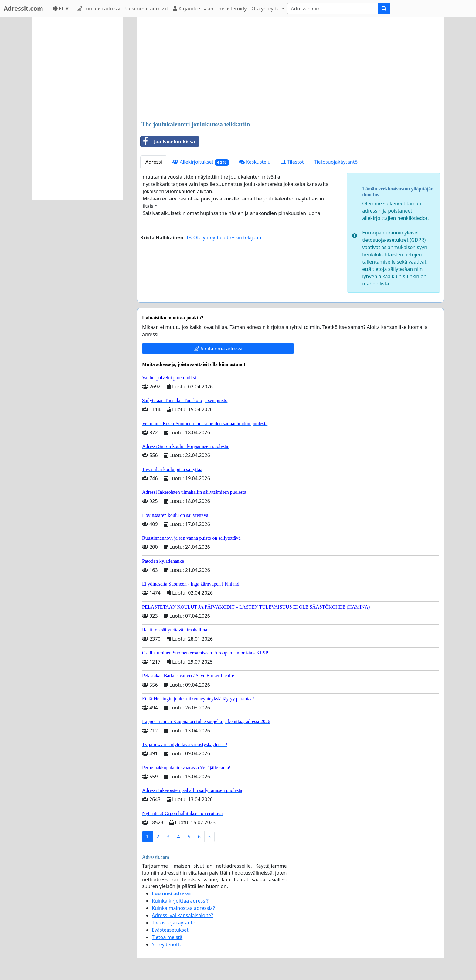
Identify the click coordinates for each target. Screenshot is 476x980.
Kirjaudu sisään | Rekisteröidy (210, 9)
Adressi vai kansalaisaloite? (182, 915)
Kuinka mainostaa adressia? (183, 908)
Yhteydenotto (167, 944)
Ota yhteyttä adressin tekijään (224, 237)
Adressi (154, 162)
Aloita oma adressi (218, 349)
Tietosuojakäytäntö (336, 162)
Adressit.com (23, 8)
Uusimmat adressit (147, 9)
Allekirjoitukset (201, 162)
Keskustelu (255, 162)
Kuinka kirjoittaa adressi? (180, 901)
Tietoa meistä (167, 937)
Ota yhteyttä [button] (266, 9)
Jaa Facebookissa (168, 142)
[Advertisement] (290, 70)
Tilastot (292, 162)
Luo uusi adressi (99, 9)
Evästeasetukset (170, 930)
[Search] (332, 9)
